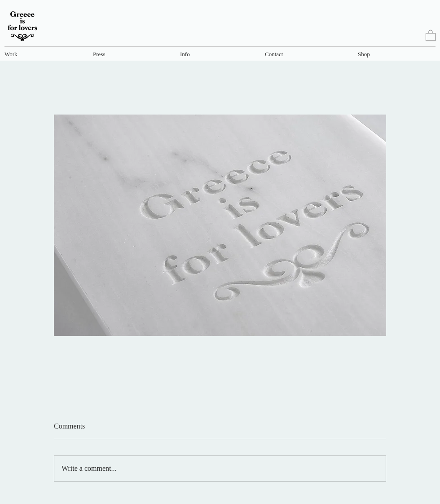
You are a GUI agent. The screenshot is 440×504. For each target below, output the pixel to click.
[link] (431, 35)
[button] (44, 54)
